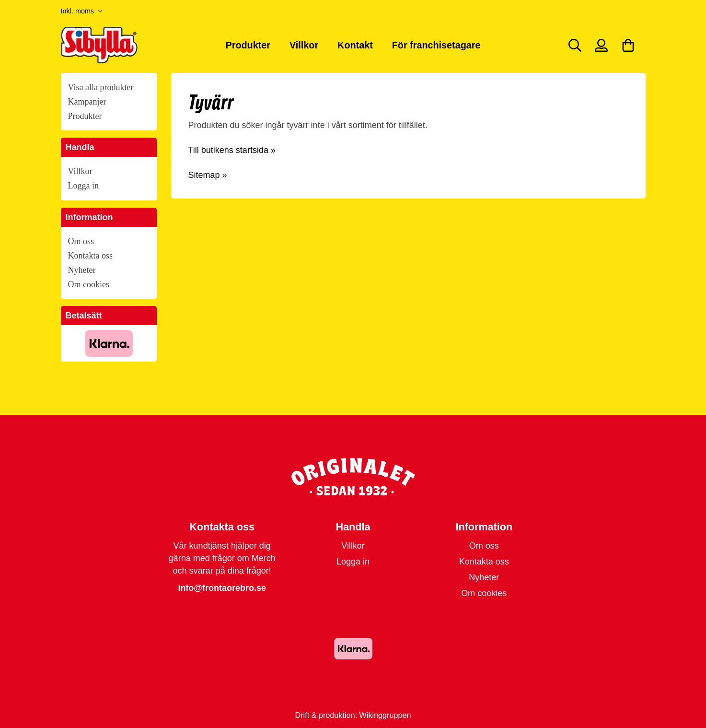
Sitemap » (208, 175)
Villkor (304, 45)
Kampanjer (87, 102)
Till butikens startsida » (232, 150)
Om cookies (89, 284)
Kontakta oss (91, 256)
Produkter (248, 45)
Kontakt (355, 45)
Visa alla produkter (101, 87)
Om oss (81, 241)
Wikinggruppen (385, 715)
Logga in (84, 186)
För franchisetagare (436, 45)
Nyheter (82, 270)
